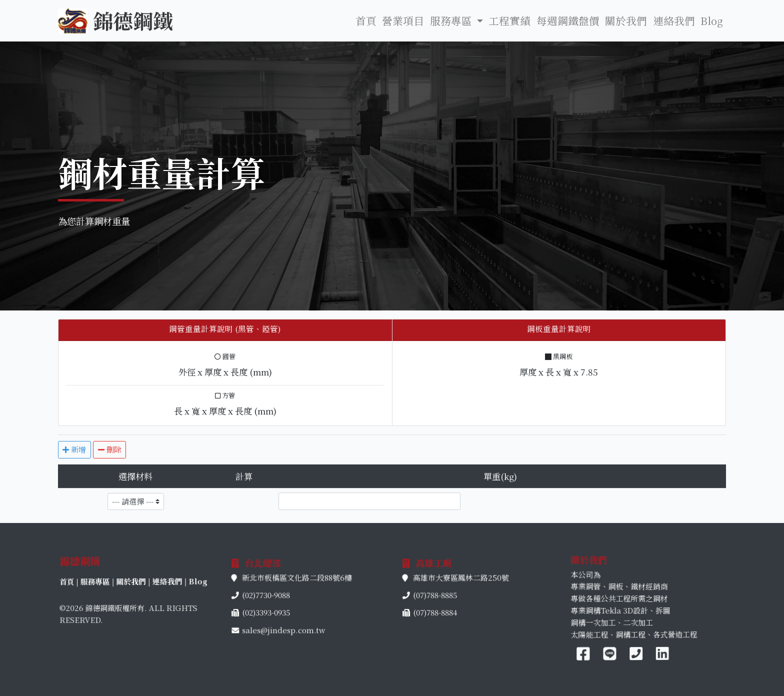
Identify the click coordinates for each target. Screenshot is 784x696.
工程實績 (509, 20)
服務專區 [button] (452, 20)
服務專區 (126, 582)
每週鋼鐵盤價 (568, 20)
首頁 (366, 20)
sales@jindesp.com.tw (284, 615)
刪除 (110, 449)
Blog (712, 20)
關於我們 (626, 20)
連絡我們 (674, 20)
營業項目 (403, 20)
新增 (74, 449)
